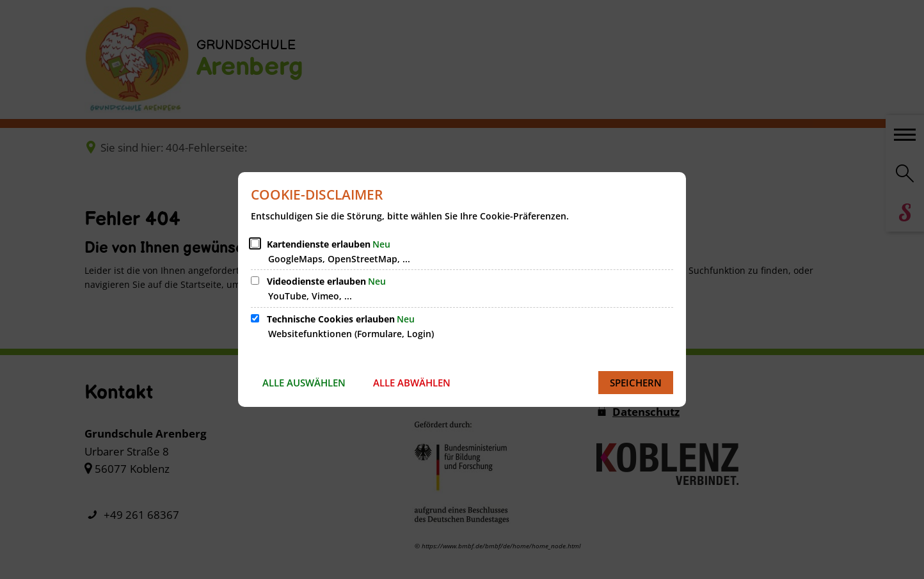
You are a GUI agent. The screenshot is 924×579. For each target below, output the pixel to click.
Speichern (636, 383)
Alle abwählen (412, 383)
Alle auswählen (304, 383)
